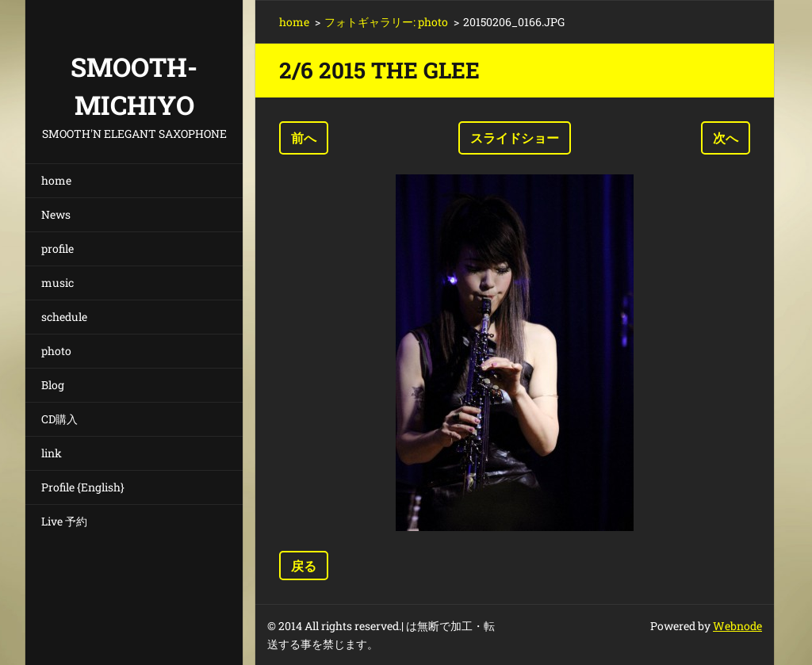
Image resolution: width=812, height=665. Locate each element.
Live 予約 (64, 521)
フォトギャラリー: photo (386, 22)
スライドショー (515, 138)
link (52, 453)
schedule (64, 317)
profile (57, 248)
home (56, 180)
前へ (304, 138)
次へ (726, 138)
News (56, 214)
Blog (53, 385)
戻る (304, 566)
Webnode (737, 626)
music (57, 283)
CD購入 (59, 419)
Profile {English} (83, 487)
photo (56, 351)
